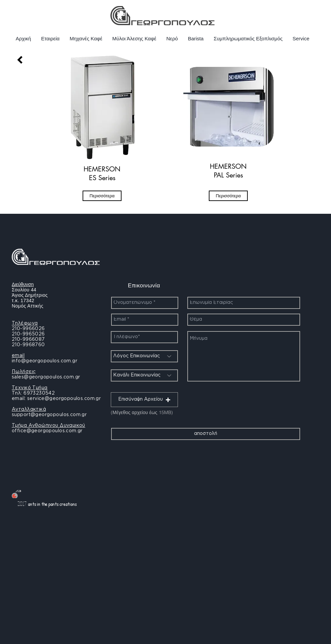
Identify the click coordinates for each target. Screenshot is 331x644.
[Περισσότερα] (102, 196)
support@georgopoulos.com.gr (49, 415)
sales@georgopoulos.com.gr (46, 377)
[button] (144, 400)
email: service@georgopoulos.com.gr (56, 399)
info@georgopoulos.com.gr (44, 361)
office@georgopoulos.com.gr (47, 431)
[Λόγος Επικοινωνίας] (144, 356)
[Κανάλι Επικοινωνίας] (144, 375)
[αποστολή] (206, 434)
